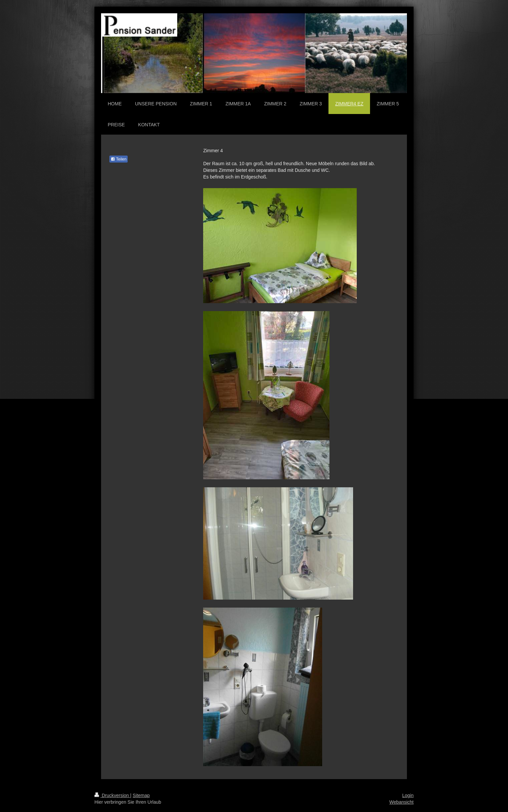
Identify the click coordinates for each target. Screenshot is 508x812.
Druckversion (112, 795)
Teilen (119, 159)
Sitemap (141, 795)
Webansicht (401, 802)
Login (408, 795)
